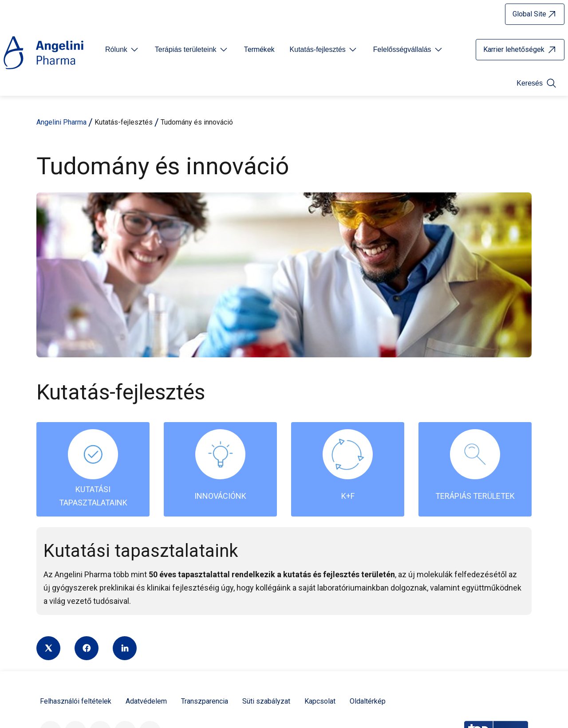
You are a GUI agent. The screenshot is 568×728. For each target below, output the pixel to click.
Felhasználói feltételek (76, 536)
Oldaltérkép (368, 536)
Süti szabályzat (266, 536)
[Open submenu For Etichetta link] (122, 50)
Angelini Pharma (61, 122)
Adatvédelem (146, 536)
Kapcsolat (320, 536)
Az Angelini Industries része (191, 641)
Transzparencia (205, 536)
